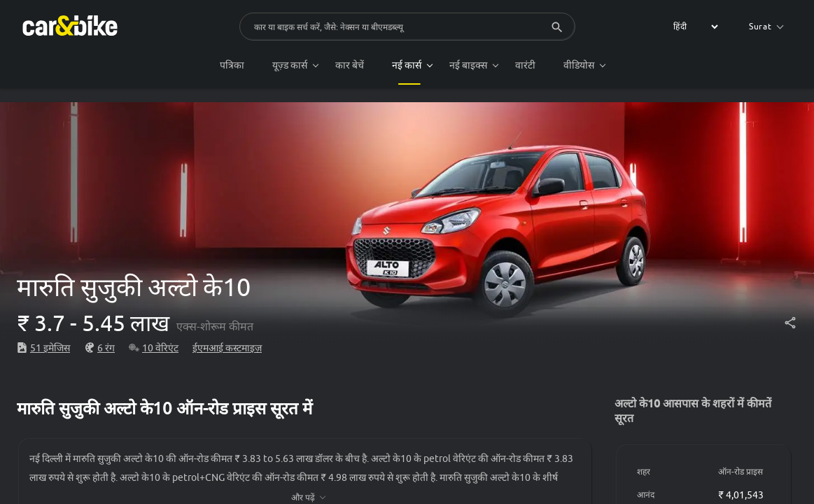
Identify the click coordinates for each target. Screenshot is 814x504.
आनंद (646, 495)
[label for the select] (694, 27)
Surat (766, 26)
